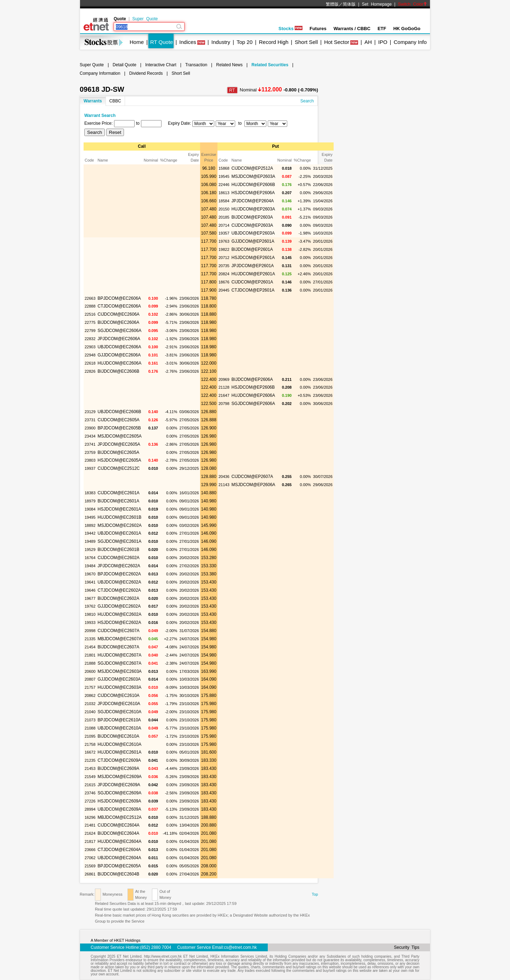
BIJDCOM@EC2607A (119, 647)
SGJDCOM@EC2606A (120, 331)
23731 (90, 420)
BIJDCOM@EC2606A (119, 322)
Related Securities (270, 65)
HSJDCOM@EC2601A (120, 509)
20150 (224, 209)
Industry (221, 42)
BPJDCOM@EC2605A (119, 866)
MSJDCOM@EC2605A (120, 436)
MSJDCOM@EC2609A (120, 777)
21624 (90, 833)
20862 (90, 695)
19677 (90, 598)
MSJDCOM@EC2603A (120, 671)
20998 (90, 631)
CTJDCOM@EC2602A (119, 590)
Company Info (410, 42)
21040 (90, 712)
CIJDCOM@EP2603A (253, 225)
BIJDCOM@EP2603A (252, 217)
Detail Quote (124, 65)
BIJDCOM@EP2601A (252, 249)
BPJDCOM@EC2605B (119, 428)
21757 (90, 687)
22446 (224, 185)
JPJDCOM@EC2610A (119, 704)
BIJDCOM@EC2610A (119, 736)
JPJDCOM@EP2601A (253, 266)
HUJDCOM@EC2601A (120, 752)
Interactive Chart (161, 65)
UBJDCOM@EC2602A (120, 582)
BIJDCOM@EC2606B (119, 371)
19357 (224, 233)
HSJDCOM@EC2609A (120, 801)
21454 (90, 647)
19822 (224, 249)
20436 (224, 477)
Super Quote (145, 19)
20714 (224, 225)
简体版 (349, 4)
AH (368, 42)
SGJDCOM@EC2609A (120, 793)
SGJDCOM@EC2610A (120, 712)
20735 (224, 266)
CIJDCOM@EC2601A (119, 493)
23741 (90, 444)
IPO (383, 42)
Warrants (93, 101)
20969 (224, 379)
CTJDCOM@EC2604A (119, 850)
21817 (90, 841)
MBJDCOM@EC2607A (120, 639)
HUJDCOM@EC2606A (120, 363)
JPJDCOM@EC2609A (119, 785)
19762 (90, 606)
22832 (90, 339)
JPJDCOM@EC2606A (119, 339)
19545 (224, 176)
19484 (90, 566)
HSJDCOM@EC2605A (120, 460)
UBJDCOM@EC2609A (120, 809)
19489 (90, 541)
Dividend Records (146, 73)
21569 (90, 866)
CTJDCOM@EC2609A (119, 760)
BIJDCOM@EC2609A (119, 768)
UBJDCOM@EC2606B (120, 412)
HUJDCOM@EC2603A (120, 687)
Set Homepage (377, 4)
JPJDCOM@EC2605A (119, 444)
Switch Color (413, 4)
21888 (90, 663)
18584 (224, 201)
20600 (90, 671)
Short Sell (306, 42)
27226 (90, 801)
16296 (90, 817)
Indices (188, 42)
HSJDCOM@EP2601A (253, 258)
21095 (90, 736)
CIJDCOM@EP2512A (253, 168)
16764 (90, 558)
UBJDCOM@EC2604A (120, 858)
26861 (90, 874)
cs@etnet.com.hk (240, 947)
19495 (90, 517)
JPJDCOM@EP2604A (253, 201)
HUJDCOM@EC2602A (120, 614)
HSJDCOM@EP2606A (253, 193)
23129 (90, 412)
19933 (90, 623)
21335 (90, 639)
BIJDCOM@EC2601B (119, 550)
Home (137, 42)
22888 (90, 306)
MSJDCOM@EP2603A (254, 176)
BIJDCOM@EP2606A (252, 379)
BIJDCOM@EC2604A (119, 833)
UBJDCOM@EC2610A (120, 728)
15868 (224, 168)
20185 (224, 217)
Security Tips (407, 947)
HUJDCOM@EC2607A (120, 655)
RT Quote (161, 42)
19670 (90, 574)
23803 (90, 460)
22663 (90, 298)
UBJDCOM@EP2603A (253, 233)
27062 (90, 858)
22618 (90, 363)
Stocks (290, 29)
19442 (90, 533)
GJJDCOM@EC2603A (119, 679)
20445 (224, 290)
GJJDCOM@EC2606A (119, 355)
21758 (90, 744)
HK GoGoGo (407, 29)
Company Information (100, 73)
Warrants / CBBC (352, 29)
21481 (90, 825)
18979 (90, 501)
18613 (224, 193)
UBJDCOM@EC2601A (120, 533)
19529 (90, 550)
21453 (90, 768)
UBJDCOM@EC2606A (120, 347)
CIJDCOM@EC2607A (119, 631)
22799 (90, 331)
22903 (90, 347)
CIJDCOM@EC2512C (119, 468)
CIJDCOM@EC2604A (119, 825)
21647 (224, 395)
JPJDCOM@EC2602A (119, 566)
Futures (318, 29)
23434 (90, 436)
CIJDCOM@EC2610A (119, 695)
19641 (90, 582)
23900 (90, 428)
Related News (229, 65)
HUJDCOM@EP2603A (253, 209)
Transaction (196, 65)
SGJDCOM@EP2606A (253, 404)
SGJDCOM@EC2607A (120, 663)
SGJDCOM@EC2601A (120, 541)
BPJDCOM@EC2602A (119, 574)
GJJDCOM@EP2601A (253, 241)
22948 (90, 355)
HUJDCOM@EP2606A (253, 395)
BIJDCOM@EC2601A (119, 501)
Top (315, 894)
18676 (224, 282)
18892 (90, 525)
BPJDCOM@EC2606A (119, 298)
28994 (90, 809)
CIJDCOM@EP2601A (253, 282)
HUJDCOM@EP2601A (253, 274)
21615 (90, 785)
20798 (224, 404)
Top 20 (245, 42)
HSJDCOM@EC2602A (120, 623)
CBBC (115, 101)
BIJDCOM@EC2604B (119, 874)
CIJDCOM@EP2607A (253, 477)
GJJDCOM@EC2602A (119, 606)
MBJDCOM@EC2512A (120, 817)
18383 (90, 493)
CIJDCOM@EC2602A (119, 558)
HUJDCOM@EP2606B (253, 185)
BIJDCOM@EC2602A (119, 598)
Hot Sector (337, 42)
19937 (90, 468)
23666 (90, 850)
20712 (224, 258)
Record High (274, 42)
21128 (224, 387)
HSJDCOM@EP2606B (253, 387)
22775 (90, 322)
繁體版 (332, 4)
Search (307, 101)
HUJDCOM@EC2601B (120, 517)
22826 (90, 371)
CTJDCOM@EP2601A (253, 290)
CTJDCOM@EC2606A (119, 306)
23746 (90, 793)
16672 (90, 752)
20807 (90, 679)
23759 (90, 452)
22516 (90, 314)
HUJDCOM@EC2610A (120, 744)
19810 (90, 614)
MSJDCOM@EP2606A (254, 485)
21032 (90, 704)
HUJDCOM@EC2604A (120, 841)
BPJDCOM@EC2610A (119, 720)
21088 (90, 728)
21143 (224, 485)
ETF (382, 29)
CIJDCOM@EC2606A (119, 314)
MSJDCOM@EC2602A (120, 525)
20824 (224, 274)
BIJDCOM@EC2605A (119, 452)
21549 (90, 777)
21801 (90, 655)
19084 (90, 509)
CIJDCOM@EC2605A (119, 420)
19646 (90, 590)
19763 (224, 241)
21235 (90, 760)
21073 (90, 720)
